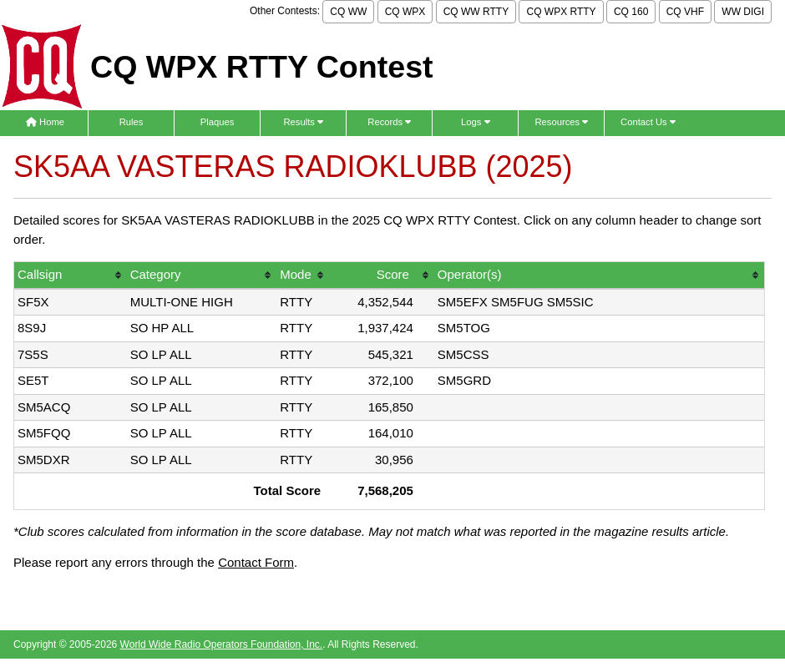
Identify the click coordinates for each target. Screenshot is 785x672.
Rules (132, 122)
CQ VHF (685, 12)
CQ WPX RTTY (561, 12)
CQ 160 (631, 12)
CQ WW (348, 12)
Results (303, 122)
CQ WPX (405, 12)
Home (45, 122)
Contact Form (256, 562)
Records (389, 122)
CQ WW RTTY (476, 12)
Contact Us (648, 122)
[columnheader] (71, 276)
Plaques (218, 122)
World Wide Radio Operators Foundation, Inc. (222, 644)
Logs (476, 122)
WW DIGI (743, 12)
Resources (561, 122)
